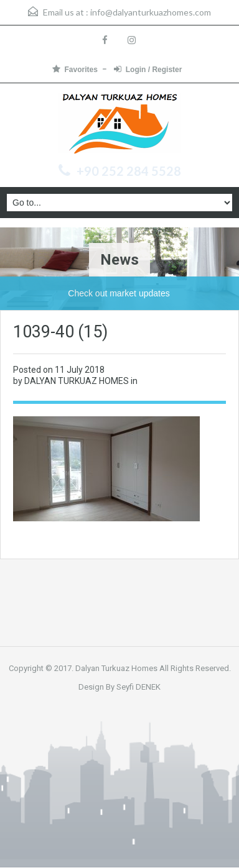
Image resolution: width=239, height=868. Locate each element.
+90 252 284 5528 (129, 171)
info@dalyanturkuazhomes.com (151, 12)
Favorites (75, 69)
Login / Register (148, 69)
